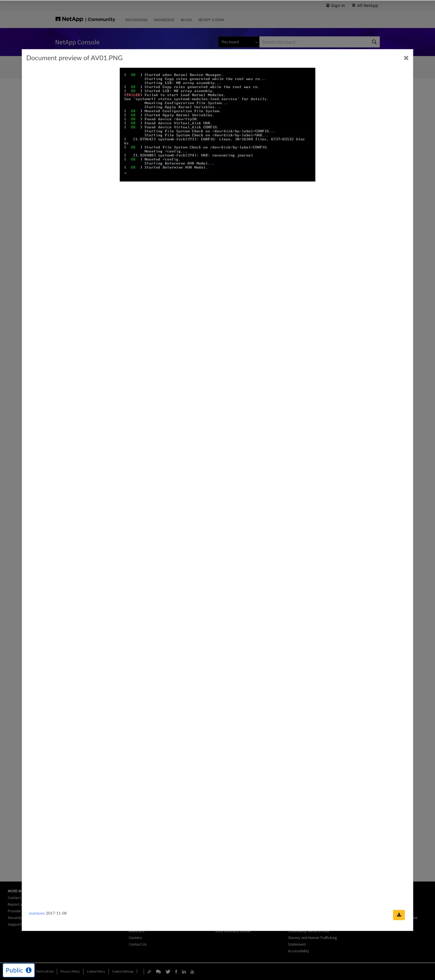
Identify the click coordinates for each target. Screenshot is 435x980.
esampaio (37, 913)
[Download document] (399, 915)
